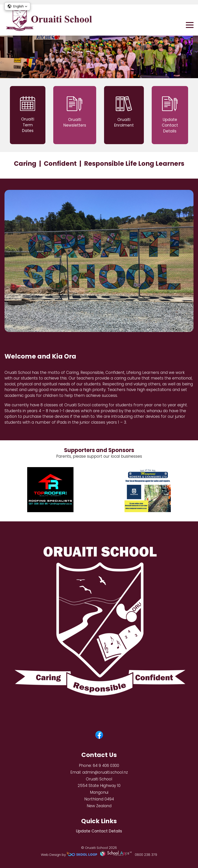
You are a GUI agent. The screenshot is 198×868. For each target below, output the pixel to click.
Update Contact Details (99, 831)
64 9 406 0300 (106, 766)
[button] (17, 6)
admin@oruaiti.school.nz (105, 772)
